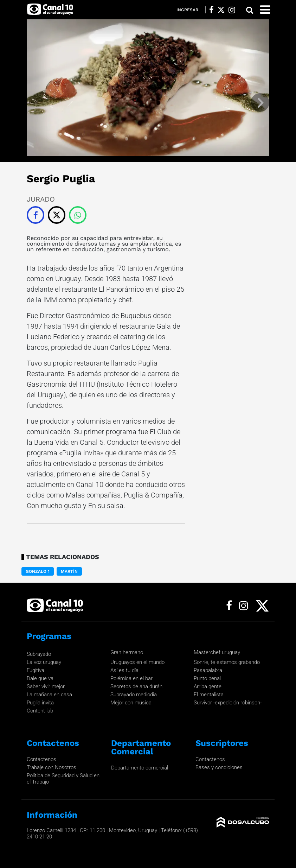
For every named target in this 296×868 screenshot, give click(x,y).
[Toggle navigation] (265, 10)
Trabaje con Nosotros (52, 767)
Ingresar (187, 10)
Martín (69, 571)
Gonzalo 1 (38, 571)
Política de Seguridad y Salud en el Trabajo (63, 779)
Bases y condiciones (219, 767)
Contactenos (41, 759)
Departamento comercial (140, 768)
